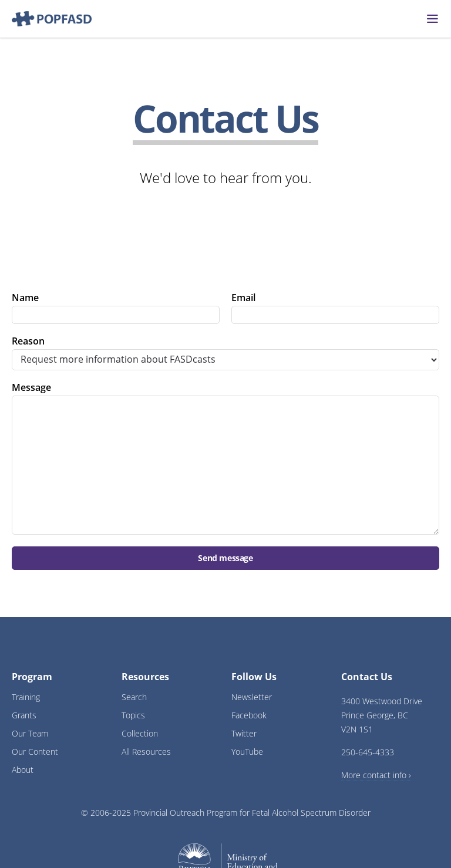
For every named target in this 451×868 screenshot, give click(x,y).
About (23, 770)
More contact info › (376, 775)
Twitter (244, 733)
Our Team (30, 733)
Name (25, 298)
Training (26, 697)
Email (243, 298)
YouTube (247, 752)
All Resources (146, 752)
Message (31, 387)
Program (32, 677)
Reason (28, 341)
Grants (24, 715)
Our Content (35, 752)
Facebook (249, 715)
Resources (145, 677)
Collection (140, 733)
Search (134, 697)
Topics (133, 715)
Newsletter (252, 697)
